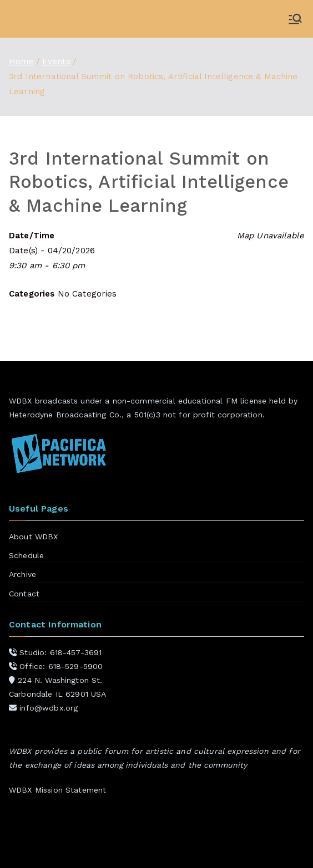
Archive (22, 574)
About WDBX (34, 537)
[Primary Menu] (295, 19)
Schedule (26, 555)
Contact (24, 594)
